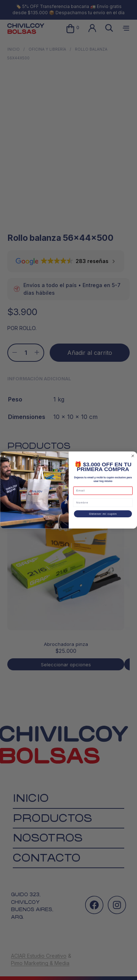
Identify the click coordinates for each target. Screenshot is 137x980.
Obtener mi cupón (103, 514)
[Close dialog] (133, 456)
